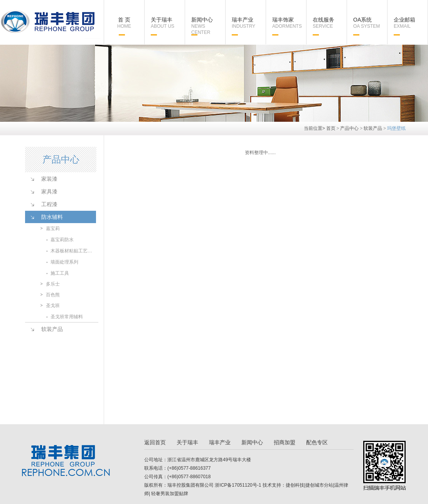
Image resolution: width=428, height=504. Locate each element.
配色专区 (317, 442)
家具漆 (49, 192)
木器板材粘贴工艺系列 (73, 251)
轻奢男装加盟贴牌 (169, 494)
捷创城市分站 (319, 485)
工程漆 (49, 204)
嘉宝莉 (53, 228)
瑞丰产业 (249, 23)
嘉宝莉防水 (62, 240)
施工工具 (60, 273)
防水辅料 (52, 217)
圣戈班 (53, 306)
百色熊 (53, 295)
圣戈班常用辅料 (67, 317)
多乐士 (53, 284)
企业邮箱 (411, 23)
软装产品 (373, 128)
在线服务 (330, 23)
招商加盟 (285, 442)
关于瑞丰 (168, 23)
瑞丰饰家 (289, 23)
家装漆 (49, 179)
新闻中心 (208, 26)
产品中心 (349, 128)
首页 (331, 128)
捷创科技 (295, 485)
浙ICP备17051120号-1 (238, 485)
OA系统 (370, 23)
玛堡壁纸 (396, 128)
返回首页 (155, 442)
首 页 (124, 23)
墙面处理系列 (64, 262)
